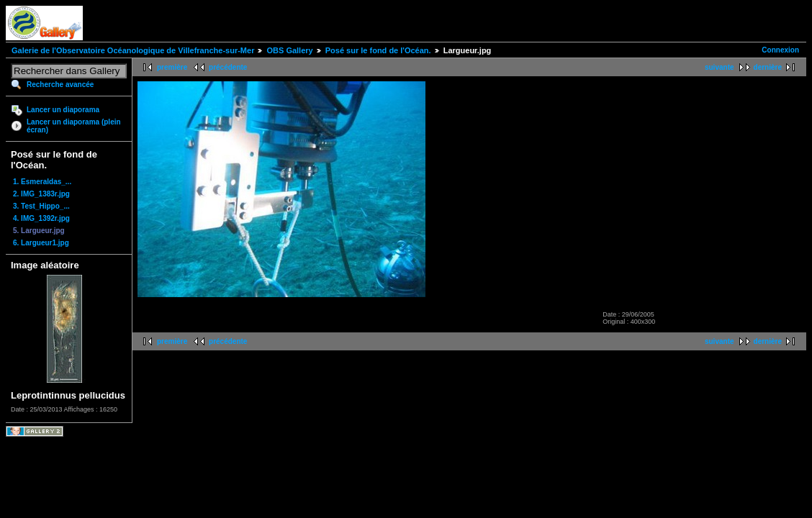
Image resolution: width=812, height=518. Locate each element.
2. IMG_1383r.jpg (41, 194)
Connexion (780, 50)
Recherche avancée (60, 85)
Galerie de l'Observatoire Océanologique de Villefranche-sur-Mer (133, 50)
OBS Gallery (289, 50)
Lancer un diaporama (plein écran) (74, 126)
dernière (768, 67)
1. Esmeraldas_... (42, 182)
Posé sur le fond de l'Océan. (378, 50)
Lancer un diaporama (63, 110)
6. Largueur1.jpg (41, 243)
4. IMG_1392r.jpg (41, 218)
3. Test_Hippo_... (41, 206)
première (172, 67)
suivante (719, 67)
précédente (228, 67)
